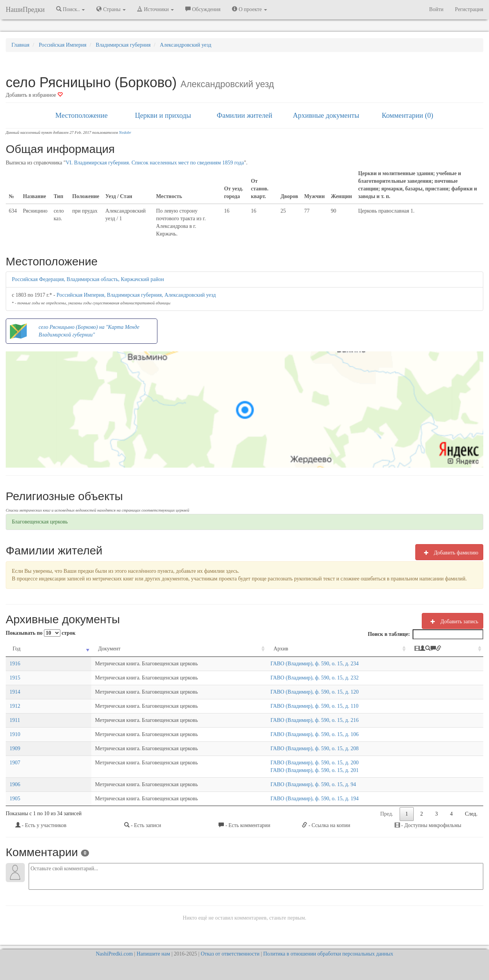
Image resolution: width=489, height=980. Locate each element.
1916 (15, 664)
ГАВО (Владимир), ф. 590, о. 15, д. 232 (289, 678)
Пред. (387, 814)
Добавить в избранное (34, 95)
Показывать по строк (40, 633)
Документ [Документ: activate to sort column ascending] (62, 649)
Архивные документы (326, 115)
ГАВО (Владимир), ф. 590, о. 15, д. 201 (289, 770)
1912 (15, 706)
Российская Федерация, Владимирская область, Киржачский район (88, 279)
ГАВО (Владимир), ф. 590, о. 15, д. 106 (289, 734)
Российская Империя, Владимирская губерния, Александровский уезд (136, 295)
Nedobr (125, 132)
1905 (15, 799)
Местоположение (82, 115)
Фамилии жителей (244, 115)
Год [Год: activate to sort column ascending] (17, 649)
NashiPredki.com (114, 954)
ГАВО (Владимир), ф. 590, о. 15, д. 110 (288, 706)
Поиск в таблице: (426, 634)
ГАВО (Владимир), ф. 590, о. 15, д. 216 (289, 720)
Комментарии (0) (407, 115)
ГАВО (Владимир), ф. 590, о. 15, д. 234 (289, 664)
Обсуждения (203, 9)
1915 (15, 678)
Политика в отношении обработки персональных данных (328, 954)
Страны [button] (111, 9)
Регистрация (469, 9)
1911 (15, 720)
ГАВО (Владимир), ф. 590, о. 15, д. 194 (289, 799)
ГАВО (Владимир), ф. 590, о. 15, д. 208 (289, 748)
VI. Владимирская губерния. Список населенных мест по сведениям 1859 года (155, 163)
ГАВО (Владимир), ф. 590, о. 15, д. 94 (287, 784)
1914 (15, 692)
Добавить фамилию (449, 553)
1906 (15, 784)
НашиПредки (25, 10)
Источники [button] (155, 9)
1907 (15, 763)
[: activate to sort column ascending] (447, 649)
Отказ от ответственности (230, 954)
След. (471, 814)
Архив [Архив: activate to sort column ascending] (255, 649)
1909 (15, 748)
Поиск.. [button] (71, 9)
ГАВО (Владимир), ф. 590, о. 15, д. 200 (289, 763)
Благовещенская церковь (40, 522)
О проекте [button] (249, 9)
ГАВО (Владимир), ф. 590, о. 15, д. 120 (289, 692)
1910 (15, 734)
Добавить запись (453, 621)
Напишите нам (153, 954)
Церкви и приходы (163, 115)
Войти (436, 9)
